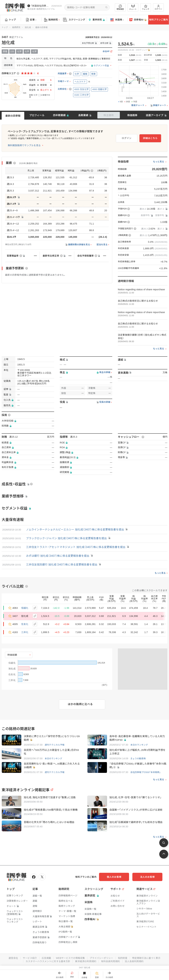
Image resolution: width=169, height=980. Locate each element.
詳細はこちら (151, 138)
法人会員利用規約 (134, 961)
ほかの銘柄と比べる (80, 704)
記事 (31, 20)
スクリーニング (74, 20)
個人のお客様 (115, 877)
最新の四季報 (13, 116)
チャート (133, 7)
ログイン (158, 7)
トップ (10, 20)
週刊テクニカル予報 (55, 745)
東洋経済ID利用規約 (86, 961)
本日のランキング (139, 745)
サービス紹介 (30, 958)
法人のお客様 (148, 877)
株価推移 (132, 115)
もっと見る (159, 162)
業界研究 (96, 20)
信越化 (25, 608)
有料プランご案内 (158, 20)
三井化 (25, 632)
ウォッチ (146, 7)
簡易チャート (138, 105)
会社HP (106, 51)
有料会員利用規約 (111, 961)
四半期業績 (59, 115)
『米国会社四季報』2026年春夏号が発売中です (40, 6)
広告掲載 (46, 958)
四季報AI (138, 20)
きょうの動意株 (138, 759)
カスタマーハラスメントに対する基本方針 (48, 961)
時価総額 (12, 655)
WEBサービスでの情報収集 (70, 958)
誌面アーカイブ (155, 115)
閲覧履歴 (120, 7)
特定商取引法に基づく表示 (146, 958)
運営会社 (13, 958)
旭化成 (28, 27)
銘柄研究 (52, 20)
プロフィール (37, 115)
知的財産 (123, 958)
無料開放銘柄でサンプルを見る (24, 145)
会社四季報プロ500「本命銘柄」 (146, 772)
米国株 (117, 20)
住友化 (25, 624)
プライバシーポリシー (101, 958)
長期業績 (83, 115)
